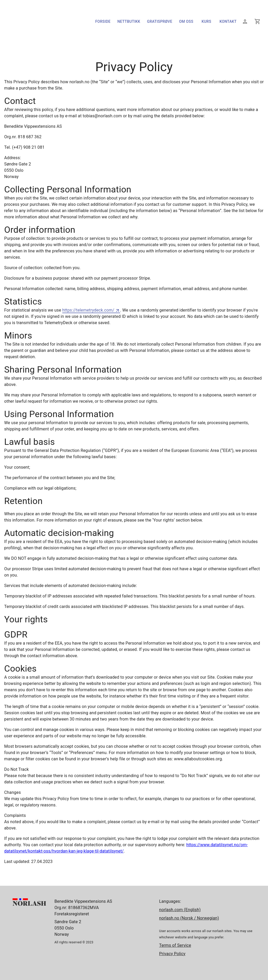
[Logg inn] (245, 21)
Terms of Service (175, 945)
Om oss (186, 22)
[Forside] (37, 37)
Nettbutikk (129, 22)
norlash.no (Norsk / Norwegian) (189, 918)
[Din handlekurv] (258, 21)
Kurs (206, 22)
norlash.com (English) (180, 910)
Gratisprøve (160, 22)
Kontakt (228, 22)
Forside (103, 22)
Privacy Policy (172, 954)
